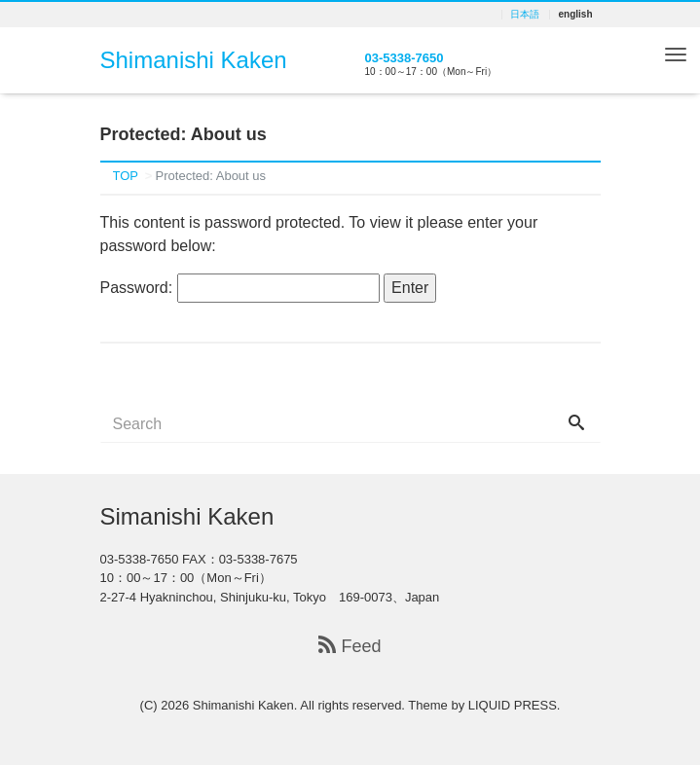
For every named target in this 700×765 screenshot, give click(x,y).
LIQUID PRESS (513, 705)
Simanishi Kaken (187, 516)
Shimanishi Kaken (194, 60)
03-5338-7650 (405, 58)
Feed (350, 646)
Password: (240, 288)
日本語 (525, 15)
